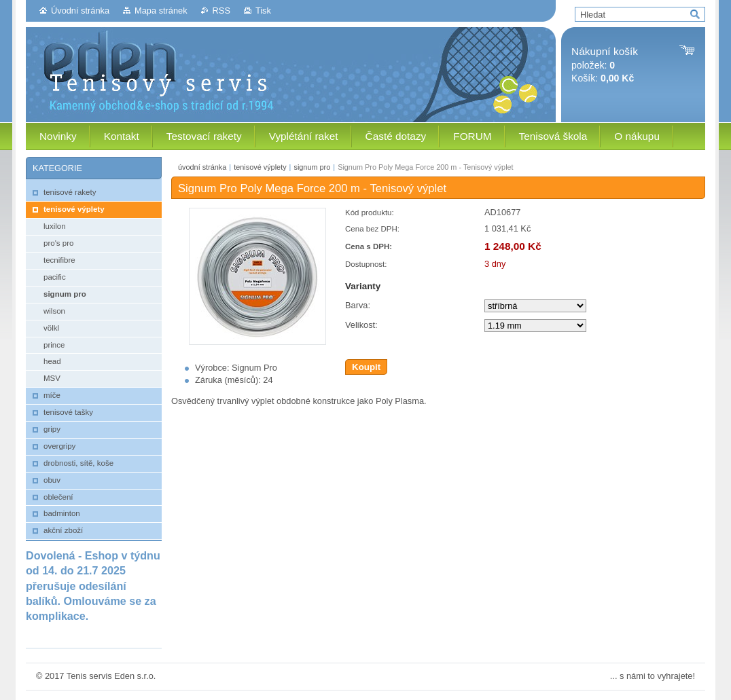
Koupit (366, 367)
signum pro (312, 167)
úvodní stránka (202, 167)
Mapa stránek (161, 11)
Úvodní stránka (80, 11)
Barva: (358, 305)
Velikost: (361, 325)
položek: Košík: (605, 65)
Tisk (263, 11)
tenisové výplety (260, 167)
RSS (221, 11)
